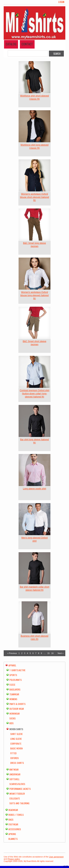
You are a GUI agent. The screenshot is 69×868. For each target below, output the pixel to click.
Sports (13, 675)
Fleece (12, 685)
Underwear (15, 774)
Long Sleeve (16, 739)
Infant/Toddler (17, 794)
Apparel (12, 665)
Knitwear (14, 770)
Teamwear (14, 694)
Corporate (16, 744)
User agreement (56, 857)
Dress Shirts (17, 763)
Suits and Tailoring (19, 803)
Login (61, 2)
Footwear (13, 824)
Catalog (11, 44)
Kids (11, 723)
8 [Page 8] (39, 653)
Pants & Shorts (17, 704)
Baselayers (15, 689)
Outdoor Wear (17, 709)
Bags (11, 820)
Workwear (15, 714)
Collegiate (15, 798)
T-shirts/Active (17, 670)
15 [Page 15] (48, 653)
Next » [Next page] (61, 653)
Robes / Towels (16, 815)
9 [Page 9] (41, 653)
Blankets (13, 839)
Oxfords (15, 758)
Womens (13, 699)
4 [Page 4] (27, 653)
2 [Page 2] (22, 653)
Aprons (12, 834)
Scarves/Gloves (17, 784)
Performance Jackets (20, 789)
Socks (13, 718)
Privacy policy (14, 859)
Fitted (13, 753)
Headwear (13, 810)
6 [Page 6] (33, 653)
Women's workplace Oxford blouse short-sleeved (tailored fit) (34, 197)
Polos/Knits (16, 680)
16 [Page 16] (52, 653)
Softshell (14, 779)
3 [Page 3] (25, 653)
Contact (27, 44)
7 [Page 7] (36, 653)
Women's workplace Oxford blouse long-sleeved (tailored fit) (34, 295)
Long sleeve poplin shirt (34, 489)
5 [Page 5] (30, 653)
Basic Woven (16, 748)
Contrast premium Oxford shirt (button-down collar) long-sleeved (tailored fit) (34, 394)
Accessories (15, 829)
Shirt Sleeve (16, 734)
